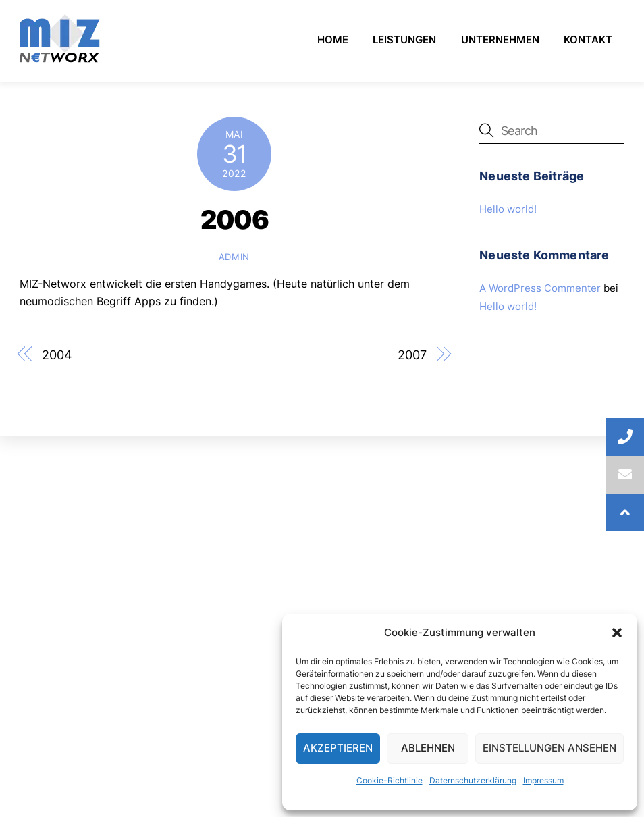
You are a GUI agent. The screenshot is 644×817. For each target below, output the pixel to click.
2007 (412, 354)
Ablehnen (428, 748)
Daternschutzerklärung (473, 780)
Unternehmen (500, 39)
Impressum (543, 780)
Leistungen (404, 39)
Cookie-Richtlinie (390, 780)
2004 (57, 354)
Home (333, 39)
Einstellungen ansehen (549, 748)
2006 (235, 219)
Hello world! (508, 209)
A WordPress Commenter (540, 288)
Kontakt (588, 39)
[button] (617, 633)
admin (234, 257)
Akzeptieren (338, 748)
